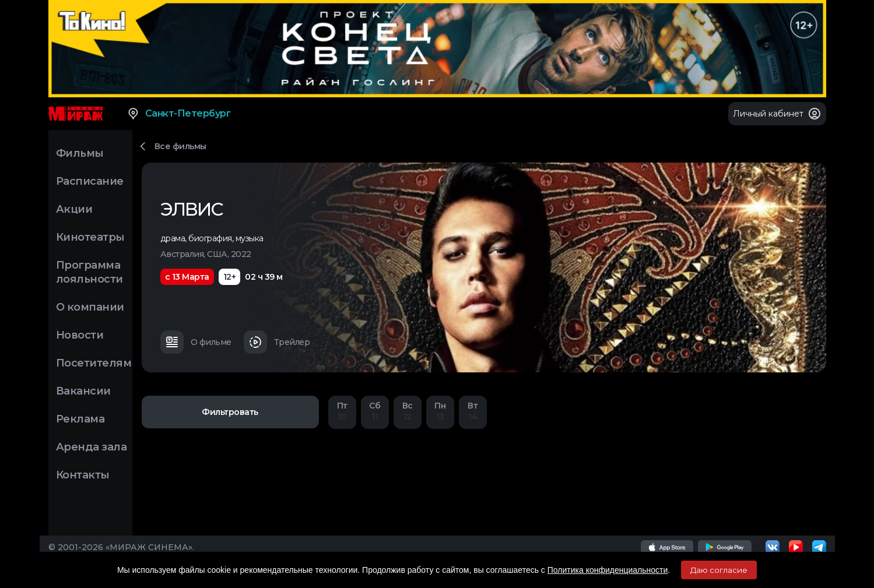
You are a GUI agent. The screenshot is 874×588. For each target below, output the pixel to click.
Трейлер (277, 342)
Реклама (80, 419)
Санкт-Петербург (179, 114)
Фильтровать (230, 412)
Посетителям (94, 363)
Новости (80, 335)
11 (375, 411)
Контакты (83, 475)
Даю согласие (719, 570)
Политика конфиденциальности (608, 570)
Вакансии (83, 391)
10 (342, 411)
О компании (90, 307)
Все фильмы (180, 146)
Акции (74, 209)
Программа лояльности (89, 272)
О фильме (196, 342)
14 (473, 411)
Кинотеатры (90, 237)
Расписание (90, 181)
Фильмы (80, 153)
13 (440, 411)
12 (408, 411)
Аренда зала (92, 447)
